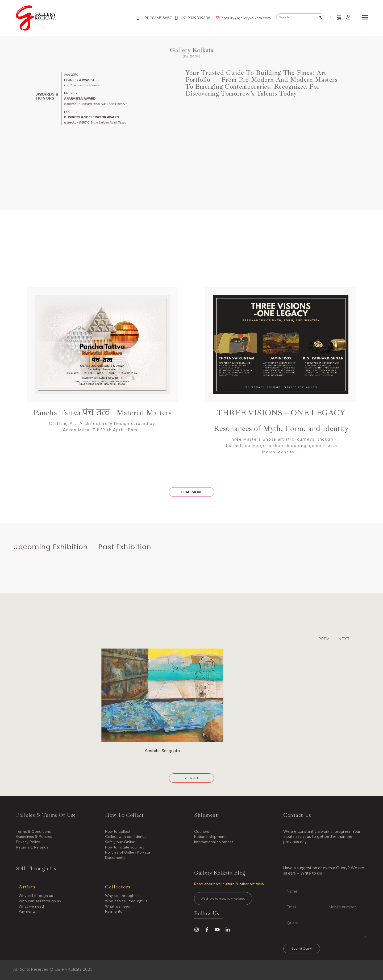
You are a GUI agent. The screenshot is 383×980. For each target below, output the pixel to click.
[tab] (51, 547)
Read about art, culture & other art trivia (229, 884)
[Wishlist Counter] (329, 17)
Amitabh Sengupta (162, 751)
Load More (192, 492)
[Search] (320, 17)
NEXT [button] (344, 639)
